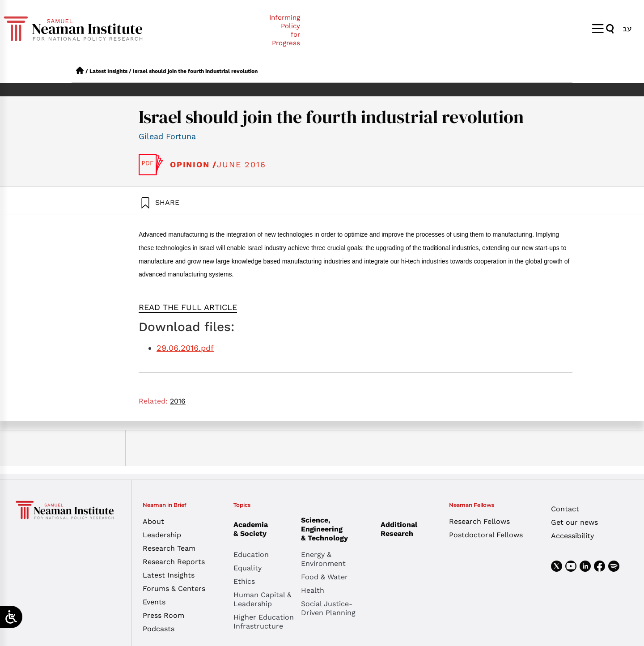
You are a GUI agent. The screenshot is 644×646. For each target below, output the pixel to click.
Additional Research (399, 529)
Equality (248, 568)
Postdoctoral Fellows (486, 535)
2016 (178, 401)
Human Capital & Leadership (263, 599)
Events (154, 602)
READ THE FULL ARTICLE (188, 307)
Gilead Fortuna (167, 136)
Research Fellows (479, 521)
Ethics (244, 581)
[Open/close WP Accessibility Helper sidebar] (11, 617)
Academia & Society (253, 529)
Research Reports (174, 562)
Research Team (169, 548)
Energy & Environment (323, 559)
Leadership (162, 535)
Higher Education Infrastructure (264, 622)
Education (251, 555)
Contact (565, 509)
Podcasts (159, 629)
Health (313, 590)
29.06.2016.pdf (185, 348)
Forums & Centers (174, 589)
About (153, 521)
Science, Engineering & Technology (335, 529)
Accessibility (572, 536)
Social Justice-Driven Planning (328, 608)
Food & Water (324, 577)
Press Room (163, 615)
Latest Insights (108, 71)
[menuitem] (627, 28)
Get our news (574, 522)
